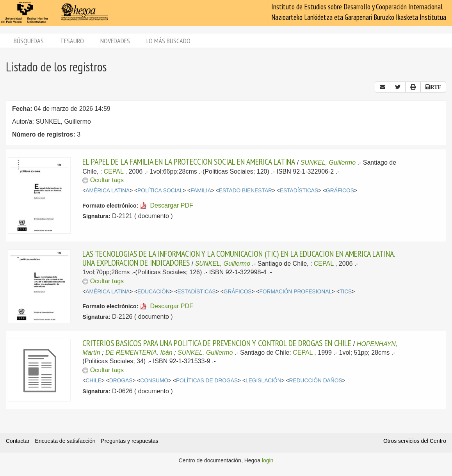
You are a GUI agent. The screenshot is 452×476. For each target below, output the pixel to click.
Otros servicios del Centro (415, 441)
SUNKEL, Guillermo (328, 163)
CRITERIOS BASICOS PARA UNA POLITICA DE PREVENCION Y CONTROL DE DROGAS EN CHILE (217, 343)
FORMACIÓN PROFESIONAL (295, 292)
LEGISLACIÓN (263, 381)
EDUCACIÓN (154, 292)
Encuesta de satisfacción (65, 441)
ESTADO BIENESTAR (246, 191)
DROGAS (121, 381)
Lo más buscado (168, 41)
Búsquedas (29, 41)
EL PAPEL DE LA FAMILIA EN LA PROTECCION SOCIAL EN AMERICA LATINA (189, 162)
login (268, 460)
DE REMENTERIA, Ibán (139, 353)
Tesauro (72, 41)
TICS (346, 292)
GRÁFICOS (340, 191)
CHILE (93, 381)
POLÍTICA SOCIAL (160, 191)
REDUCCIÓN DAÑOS (316, 381)
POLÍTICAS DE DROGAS (207, 381)
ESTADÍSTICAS (299, 191)
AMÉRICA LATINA (108, 191)
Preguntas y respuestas (129, 441)
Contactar (18, 441)
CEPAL (114, 171)
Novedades (115, 41)
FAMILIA (201, 191)
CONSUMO (154, 381)
